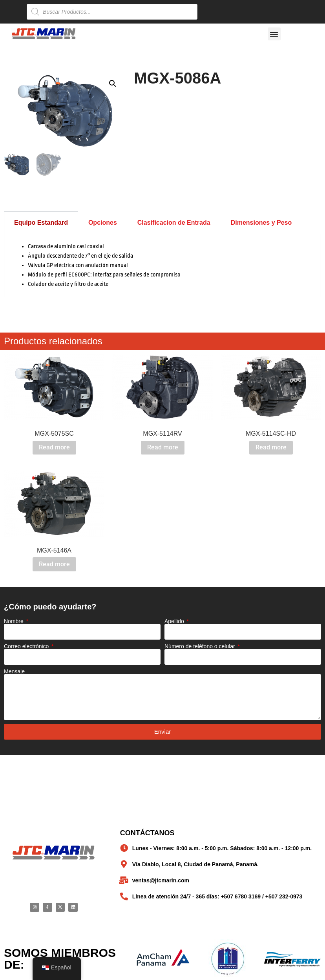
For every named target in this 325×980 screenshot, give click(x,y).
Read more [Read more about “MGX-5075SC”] (54, 447)
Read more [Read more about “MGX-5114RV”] (163, 447)
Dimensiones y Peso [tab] (261, 222)
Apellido (175, 620)
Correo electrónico (27, 645)
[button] (274, 34)
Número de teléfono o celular (201, 645)
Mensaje (14, 671)
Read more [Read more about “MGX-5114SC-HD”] (271, 447)
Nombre (15, 620)
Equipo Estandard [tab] (41, 222)
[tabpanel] (162, 265)
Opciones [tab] (103, 222)
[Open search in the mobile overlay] (112, 12)
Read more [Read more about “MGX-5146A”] (54, 563)
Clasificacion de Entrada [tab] (174, 222)
